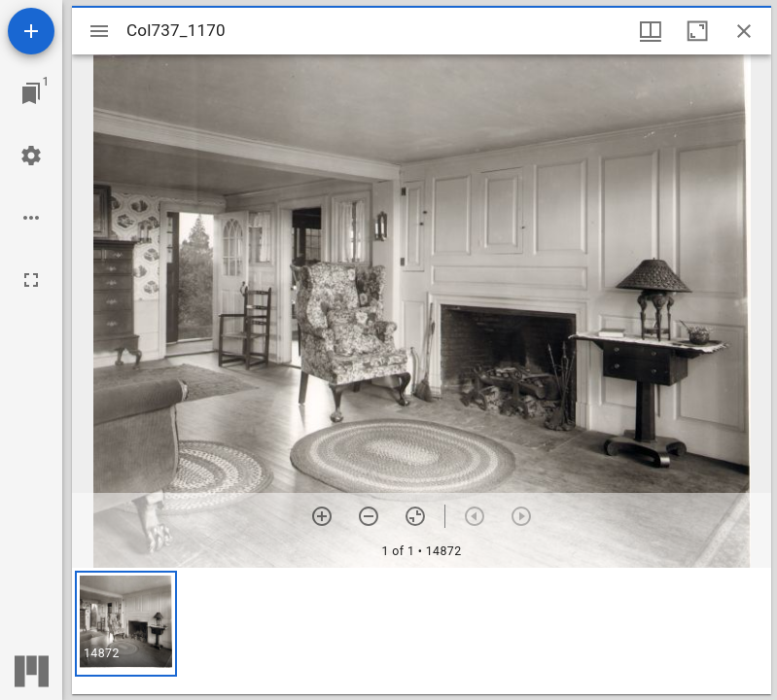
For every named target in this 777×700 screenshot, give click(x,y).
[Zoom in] (322, 516)
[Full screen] (31, 280)
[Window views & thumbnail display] (651, 31)
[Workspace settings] (31, 156)
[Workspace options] (31, 218)
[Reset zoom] (415, 516)
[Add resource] (31, 31)
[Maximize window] (697, 31)
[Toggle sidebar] (99, 31)
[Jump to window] (31, 93)
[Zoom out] (369, 516)
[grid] (422, 631)
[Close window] (744, 31)
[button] (126, 624)
